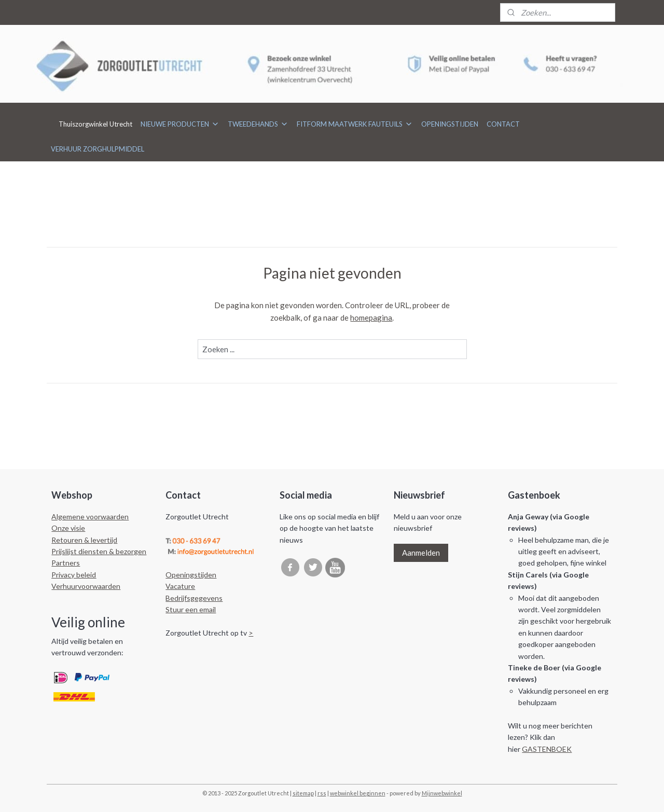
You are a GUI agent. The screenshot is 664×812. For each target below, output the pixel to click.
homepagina (371, 318)
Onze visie (68, 528)
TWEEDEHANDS (258, 124)
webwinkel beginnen (358, 793)
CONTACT (503, 124)
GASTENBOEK (547, 749)
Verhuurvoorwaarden (86, 586)
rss (322, 793)
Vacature (180, 586)
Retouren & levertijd (84, 540)
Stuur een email (191, 609)
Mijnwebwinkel (442, 793)
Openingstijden (191, 575)
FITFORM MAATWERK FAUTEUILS (355, 124)
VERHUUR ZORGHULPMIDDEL (98, 149)
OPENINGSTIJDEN (450, 124)
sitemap (303, 793)
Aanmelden (421, 553)
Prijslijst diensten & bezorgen (99, 551)
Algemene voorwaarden (90, 517)
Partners (66, 563)
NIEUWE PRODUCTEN (180, 124)
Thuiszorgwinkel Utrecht (95, 124)
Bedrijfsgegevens (194, 598)
